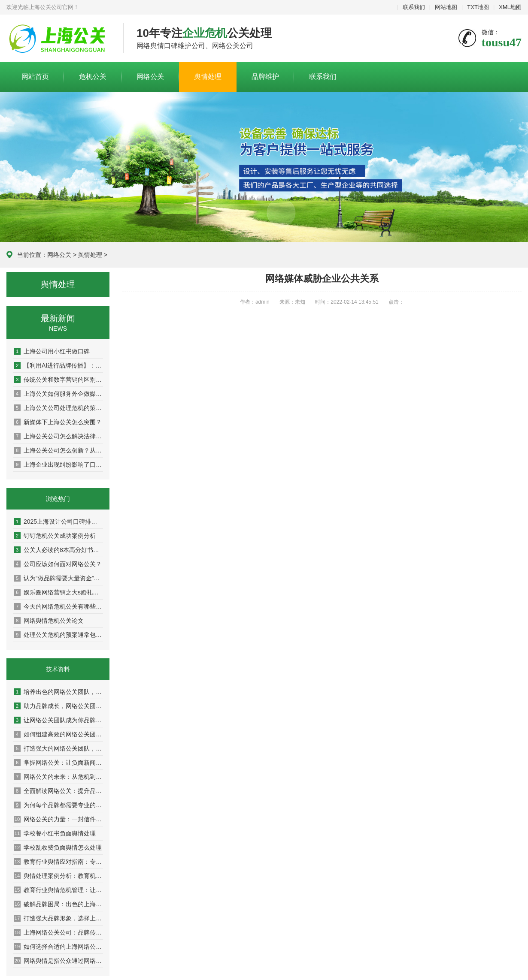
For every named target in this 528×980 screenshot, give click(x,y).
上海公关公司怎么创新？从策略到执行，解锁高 (58, 450)
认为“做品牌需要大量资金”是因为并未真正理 (58, 578)
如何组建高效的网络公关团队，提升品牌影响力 (58, 734)
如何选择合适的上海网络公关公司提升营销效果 (58, 947)
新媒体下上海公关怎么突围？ (58, 422)
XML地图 (510, 7)
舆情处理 (208, 77)
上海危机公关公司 (58, 39)
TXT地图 (478, 7)
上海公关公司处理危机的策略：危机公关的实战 (58, 408)
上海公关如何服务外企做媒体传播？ (58, 394)
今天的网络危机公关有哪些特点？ (58, 606)
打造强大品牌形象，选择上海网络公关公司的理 (58, 918)
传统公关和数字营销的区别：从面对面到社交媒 (58, 380)
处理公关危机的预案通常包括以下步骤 (58, 635)
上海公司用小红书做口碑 (52, 351)
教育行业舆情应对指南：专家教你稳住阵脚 (58, 862)
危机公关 (93, 77)
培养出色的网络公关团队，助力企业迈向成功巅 (58, 692)
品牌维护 (265, 77)
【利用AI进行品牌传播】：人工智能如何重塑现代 (58, 365)
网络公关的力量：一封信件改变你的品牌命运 (58, 819)
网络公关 (150, 77)
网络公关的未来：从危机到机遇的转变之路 (58, 777)
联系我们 (414, 7)
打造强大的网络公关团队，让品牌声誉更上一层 (58, 748)
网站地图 (446, 7)
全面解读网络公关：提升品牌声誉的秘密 (58, 791)
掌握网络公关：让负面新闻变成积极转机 (58, 763)
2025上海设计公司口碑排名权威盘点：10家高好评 (58, 522)
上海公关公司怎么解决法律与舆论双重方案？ (58, 436)
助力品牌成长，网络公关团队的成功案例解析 (58, 706)
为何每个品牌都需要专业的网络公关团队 (58, 805)
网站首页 (35, 77)
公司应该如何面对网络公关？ (58, 564)
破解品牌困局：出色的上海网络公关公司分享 (58, 904)
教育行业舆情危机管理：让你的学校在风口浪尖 (58, 890)
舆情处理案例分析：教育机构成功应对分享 (58, 876)
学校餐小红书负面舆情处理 (55, 833)
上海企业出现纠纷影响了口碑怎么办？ (58, 464)
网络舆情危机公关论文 (49, 621)
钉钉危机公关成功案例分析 (55, 536)
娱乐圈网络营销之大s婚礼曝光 (58, 592)
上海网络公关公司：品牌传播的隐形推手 (58, 932)
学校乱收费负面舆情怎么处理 (58, 847)
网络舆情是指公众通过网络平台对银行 (58, 961)
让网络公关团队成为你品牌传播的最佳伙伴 (58, 720)
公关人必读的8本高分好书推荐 (58, 550)
